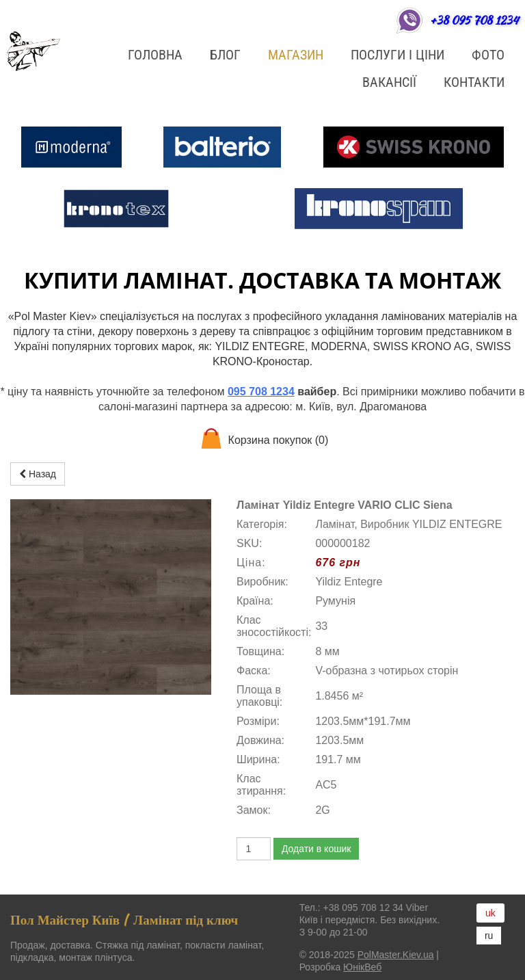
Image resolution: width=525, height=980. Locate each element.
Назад (38, 474)
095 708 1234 (261, 392)
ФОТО (488, 55)
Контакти (474, 82)
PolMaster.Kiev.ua (396, 955)
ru (489, 936)
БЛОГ (225, 55)
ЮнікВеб (362, 967)
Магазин (296, 55)
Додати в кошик (316, 849)
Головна (155, 55)
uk (490, 913)
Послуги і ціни (398, 55)
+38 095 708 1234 (474, 20)
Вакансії (389, 82)
